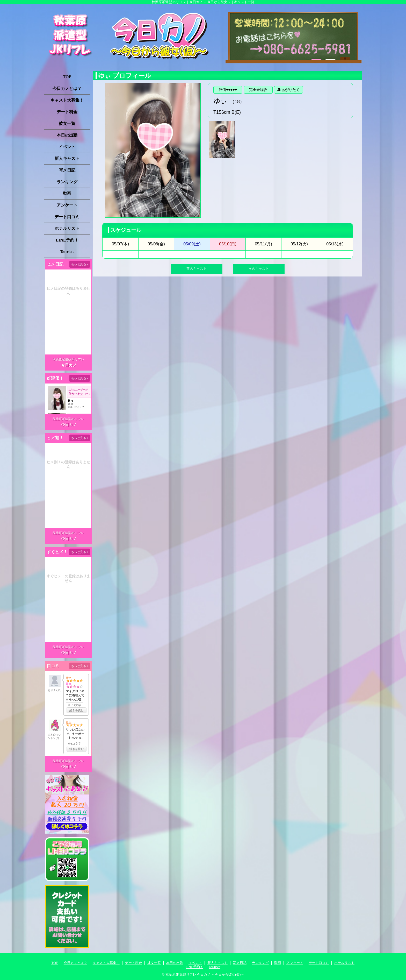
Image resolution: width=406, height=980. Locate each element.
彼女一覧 (67, 123)
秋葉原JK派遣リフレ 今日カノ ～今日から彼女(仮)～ (205, 974)
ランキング (67, 182)
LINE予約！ (67, 240)
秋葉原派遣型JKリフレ (68, 359)
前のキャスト (197, 269)
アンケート (67, 205)
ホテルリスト (67, 228)
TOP (67, 77)
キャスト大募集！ (67, 100)
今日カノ (69, 365)
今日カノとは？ (67, 88)
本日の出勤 (67, 135)
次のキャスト (259, 269)
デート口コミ (67, 217)
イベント (67, 147)
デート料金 (67, 112)
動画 (67, 193)
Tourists (67, 252)
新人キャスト (67, 158)
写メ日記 (67, 170)
